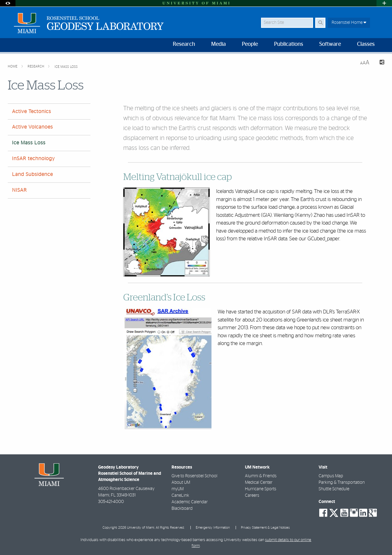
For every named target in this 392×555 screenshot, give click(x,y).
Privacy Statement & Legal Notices (265, 528)
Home (13, 66)
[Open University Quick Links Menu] (384, 3)
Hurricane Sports (261, 489)
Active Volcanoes (33, 127)
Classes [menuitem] (366, 44)
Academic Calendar (190, 502)
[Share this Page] (379, 63)
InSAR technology (33, 159)
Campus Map (331, 476)
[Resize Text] (365, 63)
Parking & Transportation (342, 483)
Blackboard (182, 509)
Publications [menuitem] (289, 44)
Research (36, 66)
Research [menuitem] (184, 44)
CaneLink (180, 496)
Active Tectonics (32, 111)
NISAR (20, 190)
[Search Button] (320, 23)
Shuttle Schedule (334, 489)
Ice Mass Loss (66, 67)
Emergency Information (213, 528)
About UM (181, 483)
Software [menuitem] (330, 44)
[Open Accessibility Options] (8, 3)
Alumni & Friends (261, 476)
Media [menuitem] (218, 44)
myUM (178, 489)
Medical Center (259, 483)
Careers (252, 496)
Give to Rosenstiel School (194, 476)
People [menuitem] (250, 44)
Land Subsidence (33, 174)
